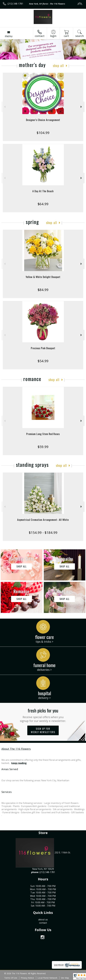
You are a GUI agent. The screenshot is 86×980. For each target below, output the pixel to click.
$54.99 (43, 361)
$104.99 (43, 133)
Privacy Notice (27, 978)
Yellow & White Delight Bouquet (43, 277)
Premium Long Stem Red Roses (43, 434)
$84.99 (43, 290)
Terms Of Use (11, 978)
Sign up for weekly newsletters (43, 730)
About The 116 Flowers (16, 749)
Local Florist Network (47, 978)
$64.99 (43, 204)
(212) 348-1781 (15, 4)
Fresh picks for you (43, 715)
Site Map (65, 978)
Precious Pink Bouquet (43, 348)
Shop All (58, 65)
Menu (9, 36)
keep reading (19, 763)
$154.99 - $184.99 (43, 532)
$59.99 (43, 447)
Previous (4, 107)
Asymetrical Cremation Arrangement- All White (43, 520)
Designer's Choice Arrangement (43, 120)
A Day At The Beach (43, 191)
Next (82, 107)
